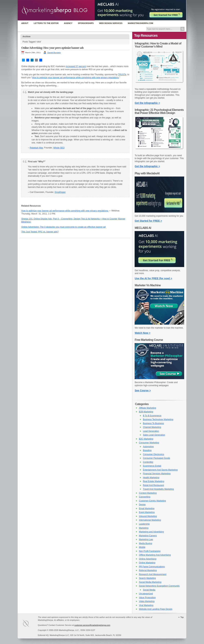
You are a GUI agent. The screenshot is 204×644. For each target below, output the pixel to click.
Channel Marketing (152, 427)
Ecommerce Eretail (152, 466)
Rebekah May (36, 148)
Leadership (144, 524)
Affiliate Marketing (148, 408)
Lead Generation (151, 431)
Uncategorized (146, 594)
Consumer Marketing (149, 443)
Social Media (149, 590)
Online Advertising (148, 559)
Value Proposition (147, 598)
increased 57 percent (76, 66)
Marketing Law (146, 539)
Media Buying (146, 543)
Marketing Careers (148, 536)
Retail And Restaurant (153, 485)
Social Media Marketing (150, 582)
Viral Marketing (146, 605)
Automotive (148, 447)
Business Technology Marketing (158, 419)
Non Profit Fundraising (150, 551)
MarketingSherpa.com (140, 23)
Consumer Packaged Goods (157, 458)
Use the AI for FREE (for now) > (154, 278)
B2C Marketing (146, 439)
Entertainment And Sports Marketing (160, 470)
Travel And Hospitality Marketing (158, 489)
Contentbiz (148, 462)
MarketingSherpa (30, 624)
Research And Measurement (153, 574)
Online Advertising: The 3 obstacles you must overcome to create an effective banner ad (63, 227)
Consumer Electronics (153, 454)
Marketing (144, 528)
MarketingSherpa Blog (56, 11)
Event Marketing (147, 512)
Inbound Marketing (148, 516)
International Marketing (150, 520)
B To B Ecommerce (152, 416)
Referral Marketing (148, 570)
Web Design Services (111, 23)
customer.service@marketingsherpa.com (92, 625)
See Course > (143, 390)
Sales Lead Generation (154, 435)
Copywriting (145, 497)
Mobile (142, 547)
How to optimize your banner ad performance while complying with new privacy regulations (75, 78)
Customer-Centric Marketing (152, 501)
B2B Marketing (146, 412)
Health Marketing (151, 478)
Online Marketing (147, 563)
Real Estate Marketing (154, 481)
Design (142, 505)
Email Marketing (147, 509)
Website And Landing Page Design (156, 609)
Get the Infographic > (147, 103)
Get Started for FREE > (148, 221)
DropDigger (60, 192)
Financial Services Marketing (157, 474)
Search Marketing (147, 578)
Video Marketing (147, 601)
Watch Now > (143, 333)
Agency (68, 23)
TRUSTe (122, 74)
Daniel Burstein (54, 53)
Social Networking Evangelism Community (159, 586)
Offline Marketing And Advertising (155, 555)
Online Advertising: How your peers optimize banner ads (52, 48)
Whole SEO (59, 148)
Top (182, 617)
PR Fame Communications (152, 567)
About (25, 23)
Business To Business (153, 423)
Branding (147, 450)
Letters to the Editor (46, 23)
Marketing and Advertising (151, 532)
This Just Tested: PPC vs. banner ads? (40, 232)
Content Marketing (148, 493)
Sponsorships (86, 23)
